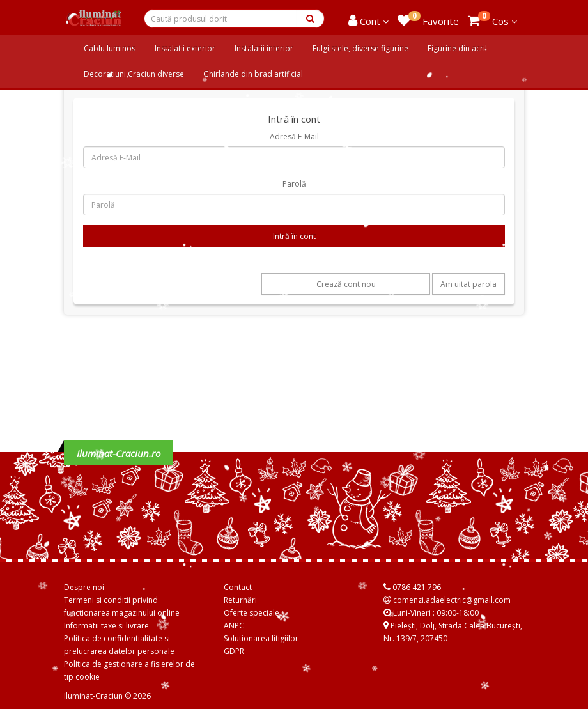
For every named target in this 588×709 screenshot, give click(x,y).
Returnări (240, 600)
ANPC (234, 626)
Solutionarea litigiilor (261, 638)
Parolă (294, 184)
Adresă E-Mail (294, 136)
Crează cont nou (346, 284)
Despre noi (84, 587)
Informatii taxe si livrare (106, 626)
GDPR (234, 651)
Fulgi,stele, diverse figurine (360, 48)
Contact (238, 587)
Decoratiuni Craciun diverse (134, 74)
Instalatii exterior (185, 48)
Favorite (428, 19)
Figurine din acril (457, 48)
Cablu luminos (110, 48)
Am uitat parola (468, 284)
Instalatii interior (264, 48)
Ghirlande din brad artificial (253, 74)
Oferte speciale (251, 613)
